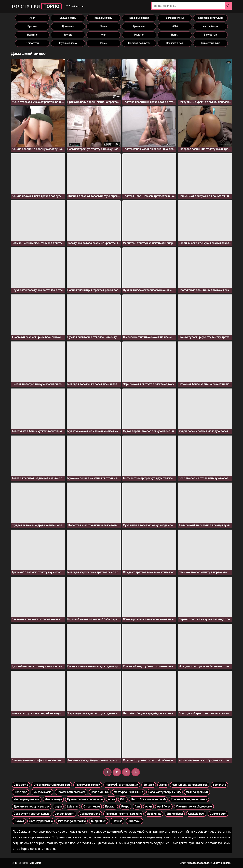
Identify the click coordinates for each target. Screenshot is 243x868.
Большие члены (175, 18)
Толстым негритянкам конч (123, 814)
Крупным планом (68, 43)
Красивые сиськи (139, 18)
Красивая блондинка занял (189, 799)
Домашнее (68, 26)
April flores (164, 807)
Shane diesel (175, 814)
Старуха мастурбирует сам (52, 785)
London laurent (65, 814)
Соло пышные (100, 792)
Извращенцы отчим (27, 799)
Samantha (219, 785)
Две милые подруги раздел (32, 807)
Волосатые (210, 35)
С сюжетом (32, 43)
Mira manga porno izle (72, 821)
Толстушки (36, 6)
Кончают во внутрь (139, 43)
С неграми (134, 821)
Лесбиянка (154, 814)
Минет (104, 26)
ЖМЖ (175, 26)
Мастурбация (210, 26)
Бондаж (149, 785)
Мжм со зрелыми (197, 792)
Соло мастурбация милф (164, 792)
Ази (137, 807)
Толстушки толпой (88, 785)
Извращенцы (53, 799)
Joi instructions (90, 814)
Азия (148, 807)
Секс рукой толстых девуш (32, 814)
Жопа (163, 785)
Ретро (125, 807)
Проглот (111, 807)
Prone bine (20, 792)
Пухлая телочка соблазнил (85, 799)
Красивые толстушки (210, 18)
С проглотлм (92, 807)
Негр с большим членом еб (148, 799)
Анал (32, 18)
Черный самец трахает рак (190, 785)
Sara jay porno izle (41, 821)
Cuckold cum (218, 814)
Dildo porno (21, 785)
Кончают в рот (175, 43)
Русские (32, 26)
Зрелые (68, 35)
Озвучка (117, 821)
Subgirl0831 (99, 821)
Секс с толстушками (26, 863)
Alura (111, 799)
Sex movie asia (42, 792)
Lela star (72, 807)
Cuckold (19, 821)
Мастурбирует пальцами (122, 785)
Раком (104, 43)
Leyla (58, 807)
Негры (175, 35)
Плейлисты (74, 6)
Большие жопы (68, 18)
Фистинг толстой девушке (194, 807)
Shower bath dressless (71, 792)
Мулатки (139, 35)
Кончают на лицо (210, 43)
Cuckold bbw (196, 814)
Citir (123, 799)
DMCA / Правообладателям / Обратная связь (205, 863)
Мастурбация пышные (128, 792)
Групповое (139, 26)
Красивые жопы (103, 18)
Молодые (32, 35)
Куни (104, 35)
